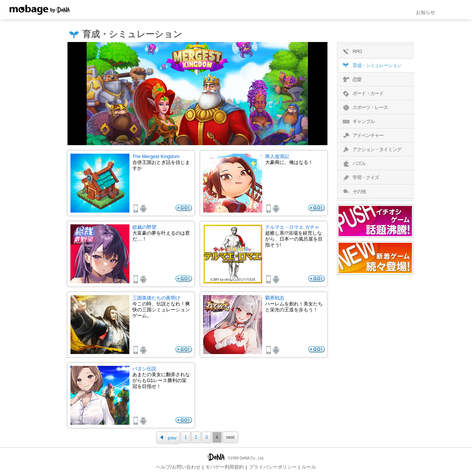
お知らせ (426, 12)
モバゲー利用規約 (225, 467)
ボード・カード (362, 94)
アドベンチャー (362, 136)
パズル (353, 164)
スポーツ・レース (365, 108)
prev (168, 438)
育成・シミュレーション (371, 66)
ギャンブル (358, 122)
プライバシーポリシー (273, 467)
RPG (351, 52)
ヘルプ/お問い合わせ (178, 467)
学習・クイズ (360, 178)
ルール (309, 467)
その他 (353, 192)
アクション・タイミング (371, 150)
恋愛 (351, 80)
